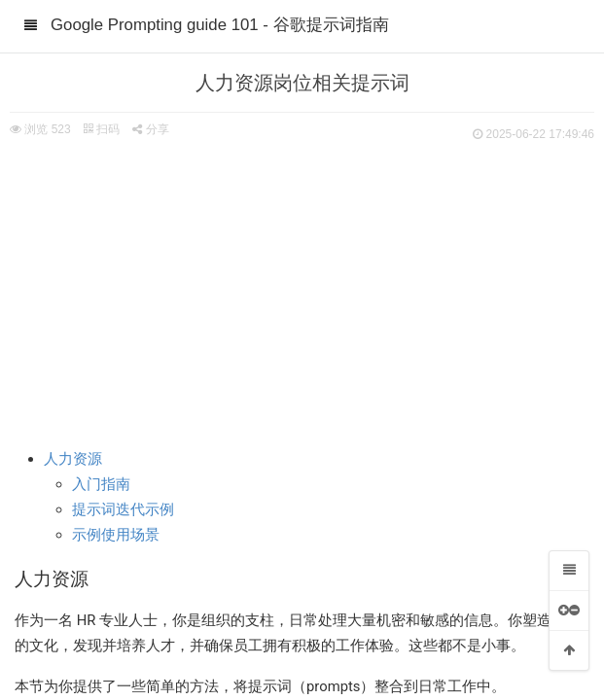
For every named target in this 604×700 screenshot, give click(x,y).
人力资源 (73, 459)
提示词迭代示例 (123, 509)
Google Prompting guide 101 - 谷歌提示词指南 (220, 25)
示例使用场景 (116, 535)
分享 (150, 129)
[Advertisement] (302, 292)
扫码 (101, 129)
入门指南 (101, 484)
